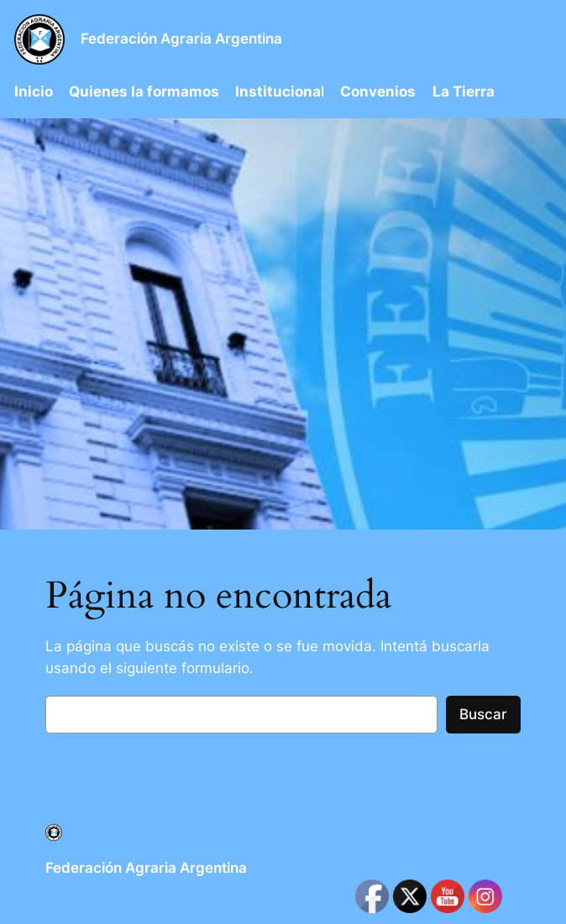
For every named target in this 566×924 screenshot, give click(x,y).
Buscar (483, 714)
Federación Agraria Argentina (181, 39)
